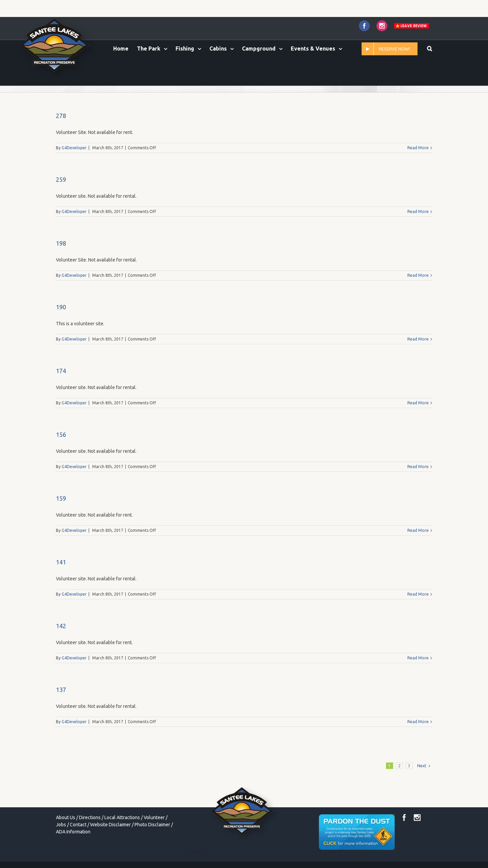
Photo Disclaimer (152, 825)
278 (61, 116)
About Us (66, 817)
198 (61, 243)
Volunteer (154, 817)
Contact (78, 825)
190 (61, 307)
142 (61, 626)
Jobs (61, 825)
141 (61, 562)
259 (61, 179)
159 (61, 498)
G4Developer (74, 148)
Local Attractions (122, 817)
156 (61, 435)
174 (61, 371)
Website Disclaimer (110, 825)
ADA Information (73, 832)
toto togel (195, 851)
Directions (90, 817)
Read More (418, 148)
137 (61, 690)
